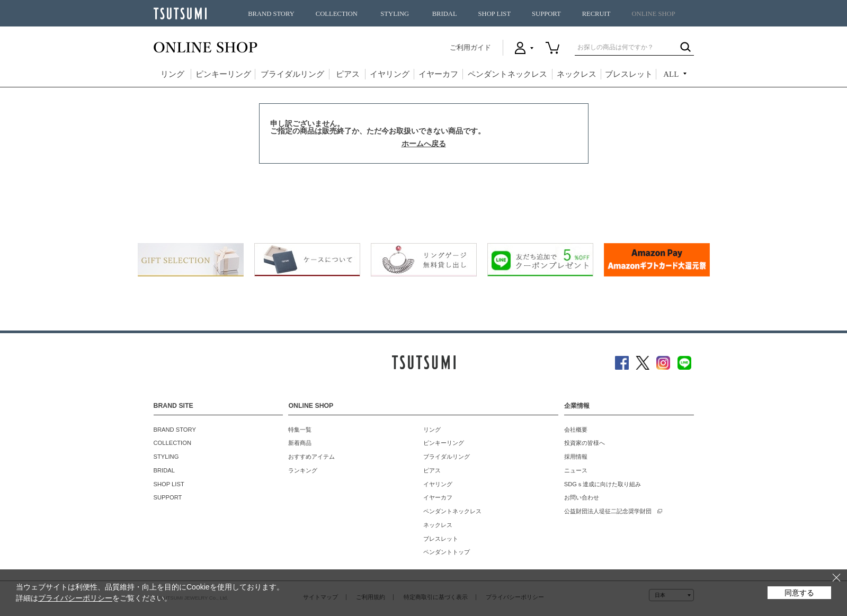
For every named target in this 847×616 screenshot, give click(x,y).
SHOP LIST (494, 14)
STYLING (395, 14)
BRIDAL (445, 14)
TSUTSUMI (180, 14)
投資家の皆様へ (585, 443)
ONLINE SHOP (654, 14)
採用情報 (576, 457)
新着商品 (300, 443)
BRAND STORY (271, 14)
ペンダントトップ (447, 552)
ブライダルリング (292, 74)
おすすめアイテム (311, 457)
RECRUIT (596, 14)
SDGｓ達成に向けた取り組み (603, 484)
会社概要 (576, 430)
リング (172, 74)
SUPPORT (546, 14)
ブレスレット (629, 74)
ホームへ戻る (424, 144)
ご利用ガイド (470, 47)
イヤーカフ (438, 74)
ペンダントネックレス (507, 74)
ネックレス (577, 74)
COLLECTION (337, 14)
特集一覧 (300, 430)
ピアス (348, 74)
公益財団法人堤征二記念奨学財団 (608, 511)
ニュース (576, 470)
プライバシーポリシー (75, 598)
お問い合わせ (582, 497)
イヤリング (390, 74)
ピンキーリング (223, 74)
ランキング (303, 470)
